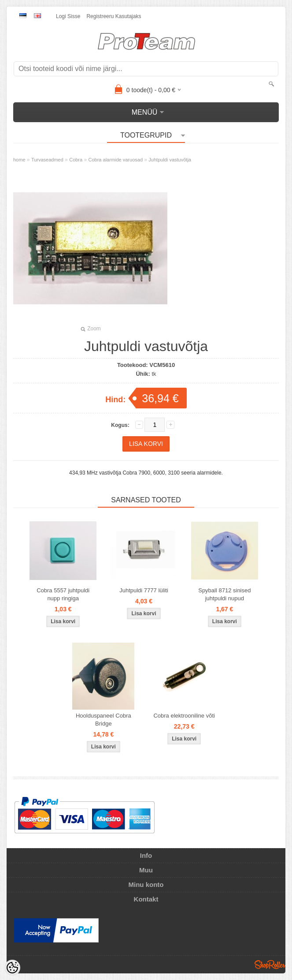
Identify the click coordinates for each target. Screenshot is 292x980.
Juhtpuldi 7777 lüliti (144, 590)
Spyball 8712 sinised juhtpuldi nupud (224, 594)
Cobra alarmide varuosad (116, 160)
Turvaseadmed (47, 160)
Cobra (76, 160)
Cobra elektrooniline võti (184, 716)
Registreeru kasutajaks (114, 16)
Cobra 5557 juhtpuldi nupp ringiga (63, 594)
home (19, 160)
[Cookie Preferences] (12, 968)
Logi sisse (68, 16)
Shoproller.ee (270, 965)
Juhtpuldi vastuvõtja (170, 160)
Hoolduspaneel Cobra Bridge (103, 720)
